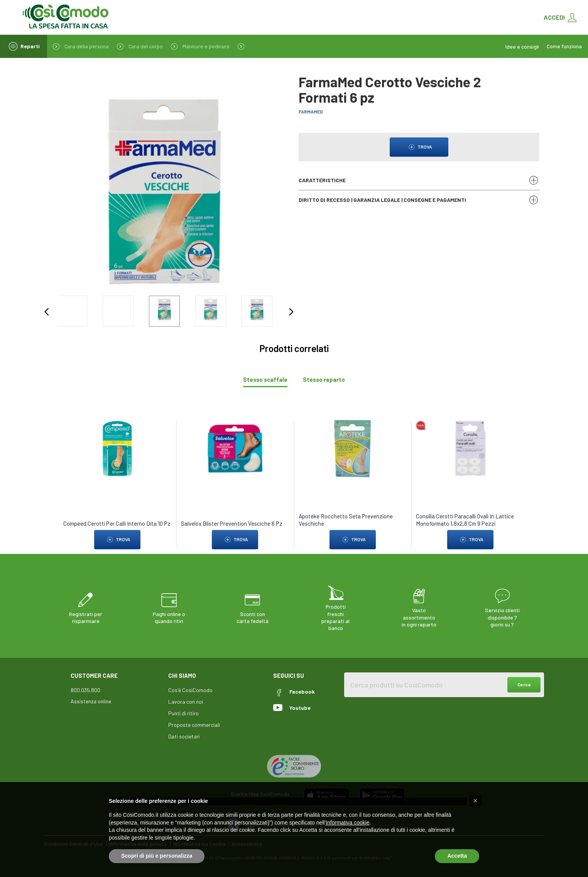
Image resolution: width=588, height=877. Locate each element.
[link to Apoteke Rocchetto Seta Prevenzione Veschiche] (353, 448)
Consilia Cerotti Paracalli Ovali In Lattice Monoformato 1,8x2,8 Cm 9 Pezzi (465, 520)
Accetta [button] (457, 856)
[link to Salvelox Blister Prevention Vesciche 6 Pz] (235, 448)
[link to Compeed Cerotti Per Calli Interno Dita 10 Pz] (118, 448)
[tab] (265, 380)
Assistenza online (91, 701)
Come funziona (564, 46)
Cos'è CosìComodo (190, 690)
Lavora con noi (186, 702)
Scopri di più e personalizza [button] (157, 856)
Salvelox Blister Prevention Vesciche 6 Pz (232, 523)
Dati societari (184, 736)
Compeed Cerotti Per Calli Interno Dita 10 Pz (117, 523)
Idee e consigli (522, 47)
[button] (475, 801)
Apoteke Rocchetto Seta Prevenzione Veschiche (346, 520)
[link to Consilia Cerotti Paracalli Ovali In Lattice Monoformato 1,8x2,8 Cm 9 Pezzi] (470, 448)
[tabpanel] (294, 481)
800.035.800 (85, 690)
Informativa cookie (348, 823)
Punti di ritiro (183, 713)
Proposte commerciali (194, 725)
